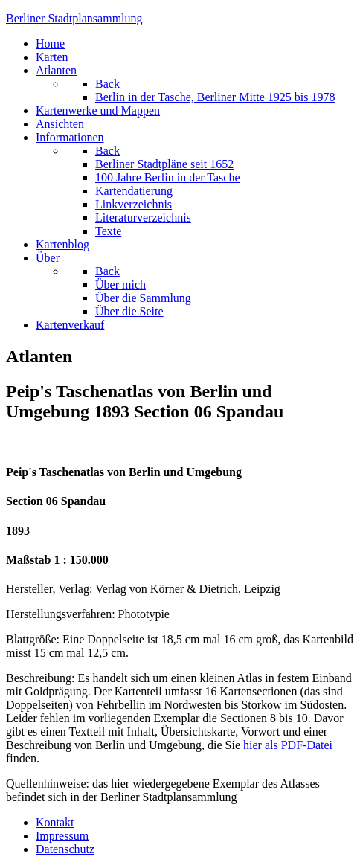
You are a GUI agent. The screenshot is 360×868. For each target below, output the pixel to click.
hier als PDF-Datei (288, 745)
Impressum (62, 836)
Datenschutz (65, 849)
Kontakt (55, 822)
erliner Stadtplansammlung (74, 18)
